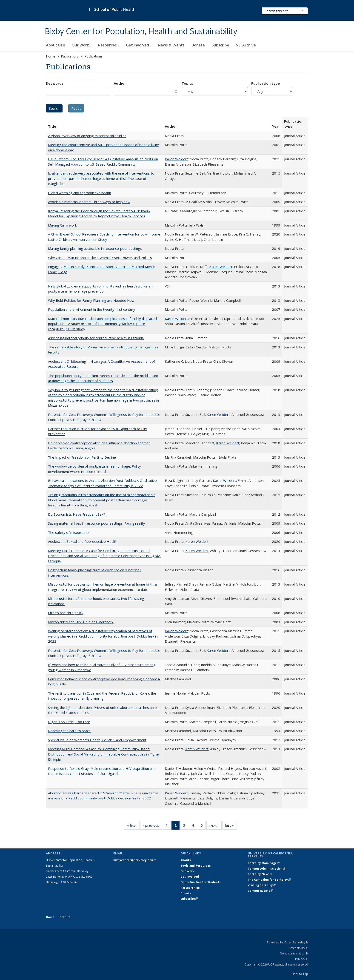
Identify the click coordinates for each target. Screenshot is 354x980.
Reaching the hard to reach (69, 731)
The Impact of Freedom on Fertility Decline (82, 457)
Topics (187, 83)
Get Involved (139, 45)
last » (231, 826)
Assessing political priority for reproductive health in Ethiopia (96, 338)
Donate (198, 45)
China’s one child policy (66, 613)
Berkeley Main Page (264, 863)
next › (216, 826)
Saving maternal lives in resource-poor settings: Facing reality (97, 523)
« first (133, 826)
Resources (109, 45)
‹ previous (153, 826)
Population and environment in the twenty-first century (92, 309)
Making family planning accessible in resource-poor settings (95, 248)
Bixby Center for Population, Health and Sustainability (141, 32)
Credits (65, 917)
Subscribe (220, 45)
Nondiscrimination (294, 953)
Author (120, 83)
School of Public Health (115, 9)
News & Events (171, 45)
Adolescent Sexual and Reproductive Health (83, 541)
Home (51, 56)
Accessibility (298, 948)
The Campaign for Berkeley (269, 880)
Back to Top (300, 974)
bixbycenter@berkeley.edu (135, 860)
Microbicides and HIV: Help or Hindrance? (81, 622)
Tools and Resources (196, 866)
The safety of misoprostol (69, 532)
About (186, 860)
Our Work (81, 45)
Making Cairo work (62, 225)
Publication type (265, 83)
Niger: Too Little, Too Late (69, 722)
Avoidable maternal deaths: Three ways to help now (89, 202)
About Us (55, 45)
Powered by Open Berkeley (287, 942)
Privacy (302, 959)
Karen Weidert (176, 159)
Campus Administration (267, 869)
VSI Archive (246, 45)
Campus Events (260, 891)
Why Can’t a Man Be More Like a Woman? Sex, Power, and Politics (100, 258)
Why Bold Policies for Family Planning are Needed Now (91, 300)
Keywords (55, 83)
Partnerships (190, 888)
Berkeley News (260, 874)
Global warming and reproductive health (80, 193)
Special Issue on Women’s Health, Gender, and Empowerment (97, 740)
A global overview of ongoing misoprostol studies (87, 136)
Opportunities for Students (201, 882)
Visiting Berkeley (262, 885)
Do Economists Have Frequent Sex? (77, 514)
